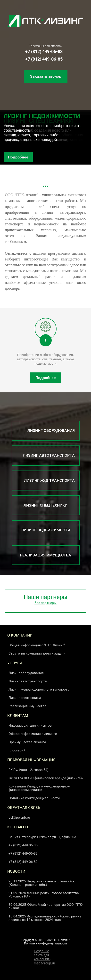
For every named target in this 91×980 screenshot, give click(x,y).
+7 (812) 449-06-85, (23, 845)
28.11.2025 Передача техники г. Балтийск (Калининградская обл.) (42, 883)
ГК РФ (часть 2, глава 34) (29, 770)
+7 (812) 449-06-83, (23, 853)
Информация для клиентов (30, 725)
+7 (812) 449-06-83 (44, 51)
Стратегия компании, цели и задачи (37, 653)
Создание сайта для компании (42, 955)
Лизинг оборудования (26, 673)
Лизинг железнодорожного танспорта (39, 689)
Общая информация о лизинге (33, 734)
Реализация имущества (27, 706)
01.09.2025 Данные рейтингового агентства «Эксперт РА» (44, 895)
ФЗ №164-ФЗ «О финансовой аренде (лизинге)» (46, 778)
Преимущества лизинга (27, 742)
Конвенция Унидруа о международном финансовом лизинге (39, 788)
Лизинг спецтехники (25, 698)
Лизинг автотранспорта (28, 681)
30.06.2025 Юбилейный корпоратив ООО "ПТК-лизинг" (46, 906)
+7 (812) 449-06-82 (23, 862)
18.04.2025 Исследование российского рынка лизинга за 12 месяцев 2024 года (45, 918)
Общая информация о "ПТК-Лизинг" (37, 645)
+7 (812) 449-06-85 (44, 59)
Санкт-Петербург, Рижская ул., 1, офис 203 (42, 837)
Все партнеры (45, 603)
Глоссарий (17, 750)
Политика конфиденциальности (34, 798)
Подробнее (18, 157)
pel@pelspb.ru (19, 817)
